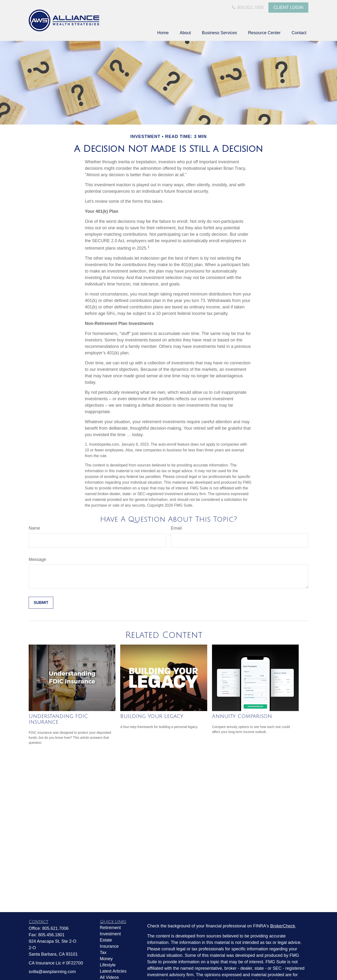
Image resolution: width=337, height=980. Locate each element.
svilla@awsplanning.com (52, 972)
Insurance (109, 946)
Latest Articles (113, 971)
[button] (163, 33)
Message (37, 559)
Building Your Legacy (152, 716)
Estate (106, 940)
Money (106, 959)
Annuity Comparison (242, 716)
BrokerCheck (283, 926)
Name (34, 528)
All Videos (109, 977)
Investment (110, 934)
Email (176, 528)
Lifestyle (108, 965)
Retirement (110, 928)
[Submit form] (41, 603)
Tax (103, 953)
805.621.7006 (247, 7)
